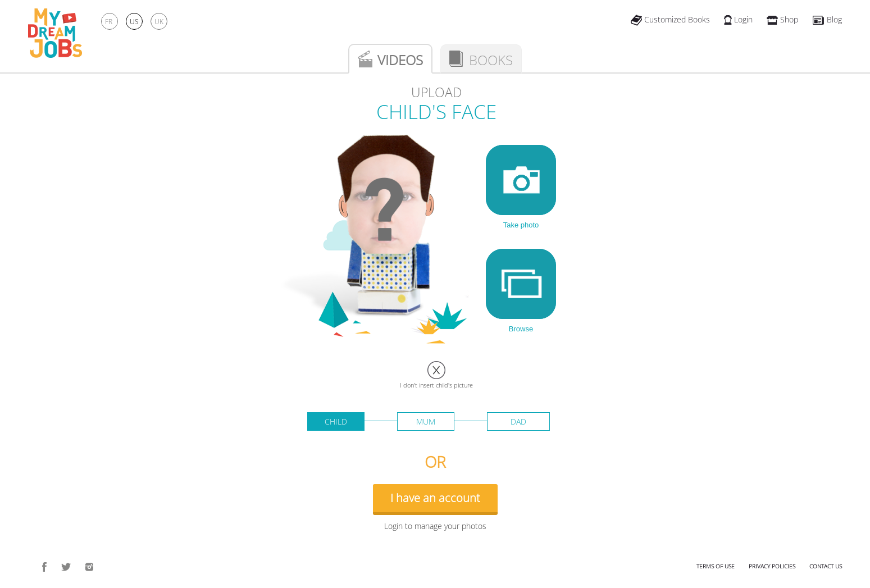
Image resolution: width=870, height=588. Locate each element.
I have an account (435, 498)
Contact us (826, 566)
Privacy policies (772, 566)
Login (738, 19)
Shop (782, 19)
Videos (400, 60)
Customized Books (670, 19)
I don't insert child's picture (436, 385)
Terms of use (716, 566)
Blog (827, 19)
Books (491, 60)
